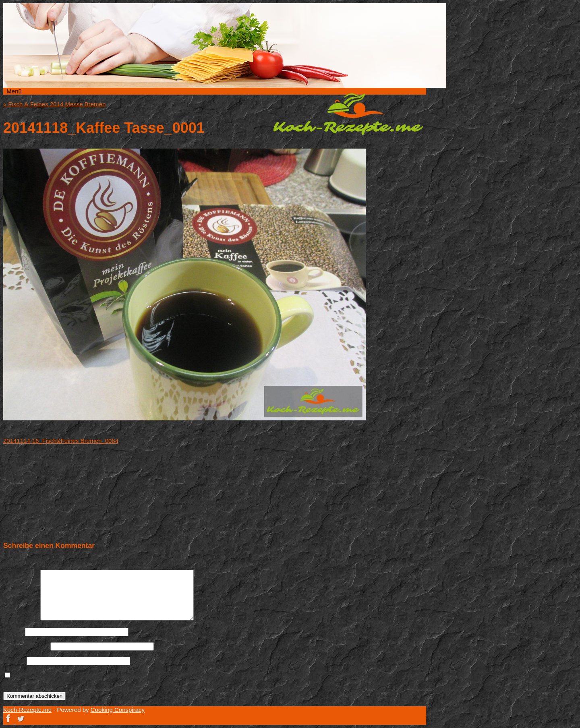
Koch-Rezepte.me (348, 114)
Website (14, 661)
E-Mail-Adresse (26, 646)
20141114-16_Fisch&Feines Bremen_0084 (61, 441)
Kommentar (21, 618)
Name (13, 632)
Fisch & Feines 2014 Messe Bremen (54, 104)
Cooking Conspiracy (118, 710)
